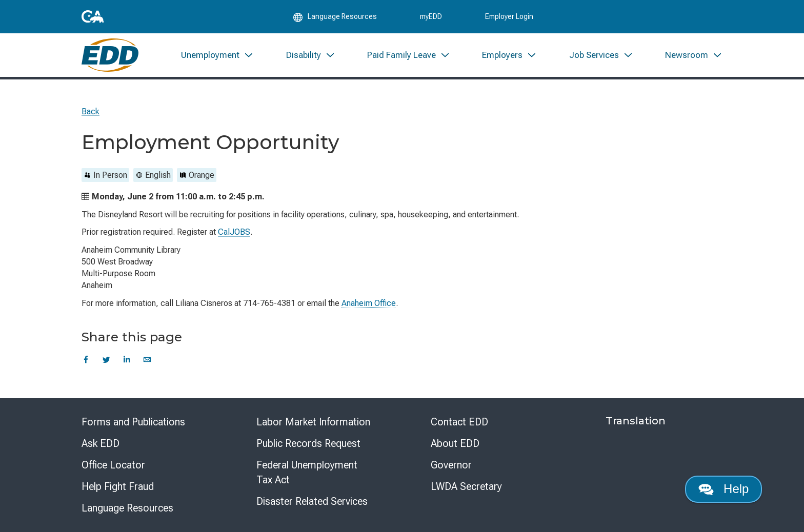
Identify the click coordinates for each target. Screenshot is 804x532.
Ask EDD (100, 443)
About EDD (455, 443)
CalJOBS (234, 232)
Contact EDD (459, 422)
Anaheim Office (369, 303)
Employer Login (509, 16)
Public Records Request (308, 443)
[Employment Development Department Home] (110, 55)
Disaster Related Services (312, 501)
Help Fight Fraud (118, 486)
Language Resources (127, 508)
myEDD (431, 16)
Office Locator (113, 465)
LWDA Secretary (466, 486)
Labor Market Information (313, 422)
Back (91, 111)
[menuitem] (217, 55)
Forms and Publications (133, 422)
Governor (451, 465)
